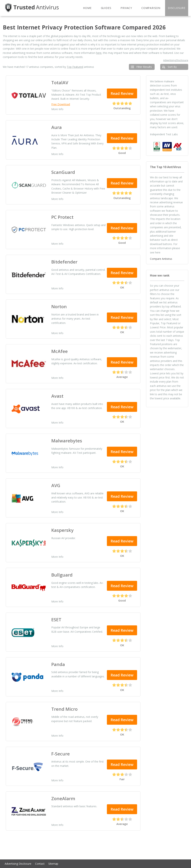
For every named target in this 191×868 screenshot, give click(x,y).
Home (87, 8)
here (99, 53)
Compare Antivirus (161, 259)
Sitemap (53, 864)
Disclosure (177, 8)
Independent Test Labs (164, 134)
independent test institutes (166, 90)
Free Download (61, 104)
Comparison (151, 8)
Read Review (122, 93)
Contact (40, 864)
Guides (106, 8)
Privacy (126, 8)
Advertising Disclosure (176, 60)
